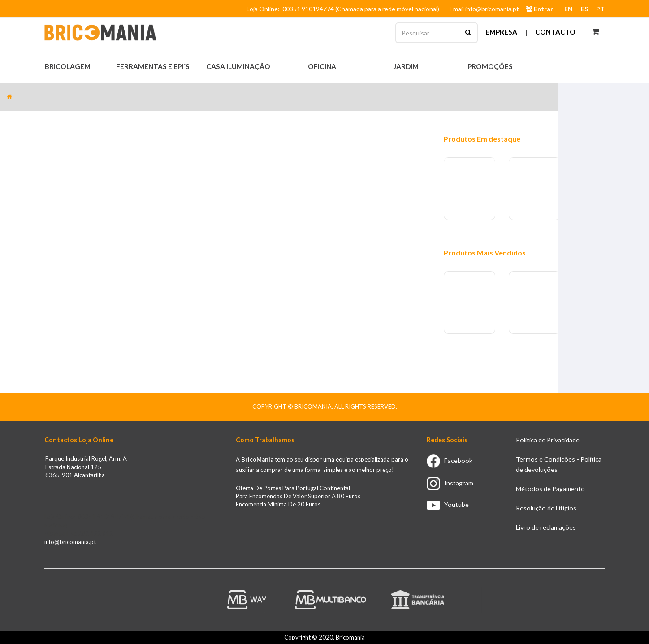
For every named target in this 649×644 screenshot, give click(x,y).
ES (584, 9)
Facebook (450, 460)
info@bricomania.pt (70, 542)
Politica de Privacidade (548, 440)
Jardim (407, 66)
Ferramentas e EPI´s (154, 66)
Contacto (555, 32)
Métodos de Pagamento (550, 489)
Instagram (450, 483)
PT (600, 9)
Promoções (490, 66)
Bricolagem (68, 66)
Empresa (501, 32)
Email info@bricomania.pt (484, 9)
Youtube (448, 504)
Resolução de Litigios (546, 508)
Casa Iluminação (239, 66)
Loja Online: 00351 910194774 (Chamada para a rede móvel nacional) (344, 9)
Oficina (323, 66)
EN (569, 9)
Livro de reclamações (546, 527)
